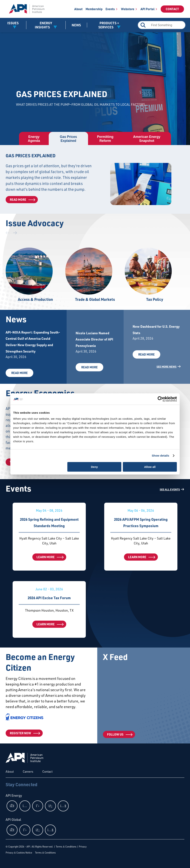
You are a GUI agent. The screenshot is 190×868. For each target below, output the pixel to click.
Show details (161, 456)
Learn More (46, 557)
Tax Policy (155, 299)
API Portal (147, 9)
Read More (18, 200)
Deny (95, 467)
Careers (28, 771)
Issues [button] (13, 23)
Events (110, 9)
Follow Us (115, 734)
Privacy (83, 847)
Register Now (20, 733)
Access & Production (35, 299)
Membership (94, 9)
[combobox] (162, 25)
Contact (172, 9)
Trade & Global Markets (95, 299)
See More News (166, 366)
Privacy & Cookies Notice (19, 853)
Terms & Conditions (66, 847)
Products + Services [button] (109, 25)
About (78, 9)
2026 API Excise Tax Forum (49, 598)
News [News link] (76, 25)
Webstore (128, 9)
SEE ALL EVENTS (170, 489)
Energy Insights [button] (43, 25)
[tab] (34, 139)
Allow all (150, 467)
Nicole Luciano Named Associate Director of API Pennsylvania (94, 339)
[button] (15, 233)
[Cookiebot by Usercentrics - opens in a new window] (160, 399)
